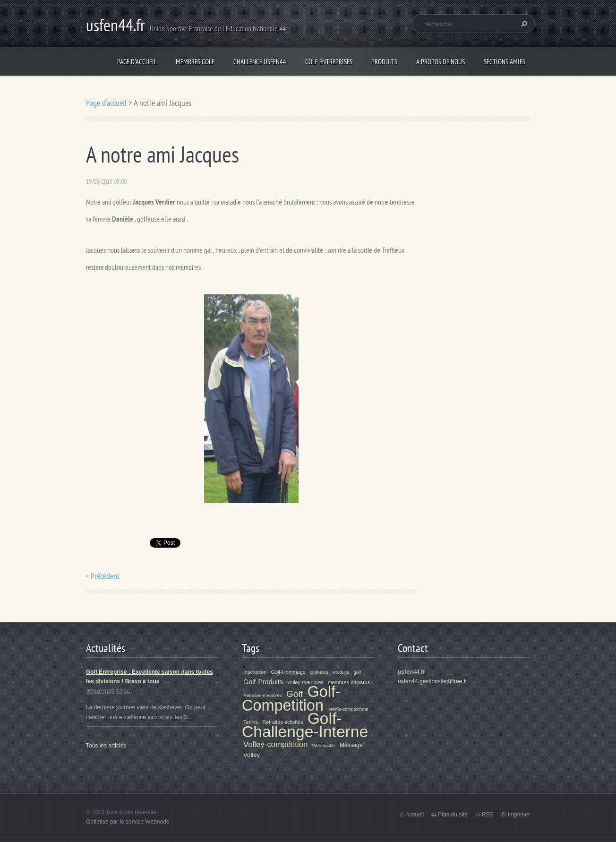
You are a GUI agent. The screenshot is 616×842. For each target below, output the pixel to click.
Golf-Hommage (288, 672)
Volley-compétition (275, 744)
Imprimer (519, 815)
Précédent (105, 576)
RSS (488, 815)
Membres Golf (195, 62)
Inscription (255, 672)
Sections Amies (505, 62)
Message (351, 745)
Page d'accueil (137, 62)
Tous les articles (106, 746)
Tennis (251, 722)
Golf (295, 694)
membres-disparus (349, 682)
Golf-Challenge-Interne (305, 725)
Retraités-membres (263, 695)
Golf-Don (319, 672)
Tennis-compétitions (348, 709)
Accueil (415, 815)
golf (357, 672)
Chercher (523, 24)
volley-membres (305, 682)
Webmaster (324, 745)
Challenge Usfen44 (260, 62)
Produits (384, 62)
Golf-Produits (263, 682)
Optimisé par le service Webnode (128, 822)
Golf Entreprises (329, 62)
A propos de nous (441, 62)
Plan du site (453, 815)
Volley (252, 755)
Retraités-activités (283, 722)
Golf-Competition (291, 698)
